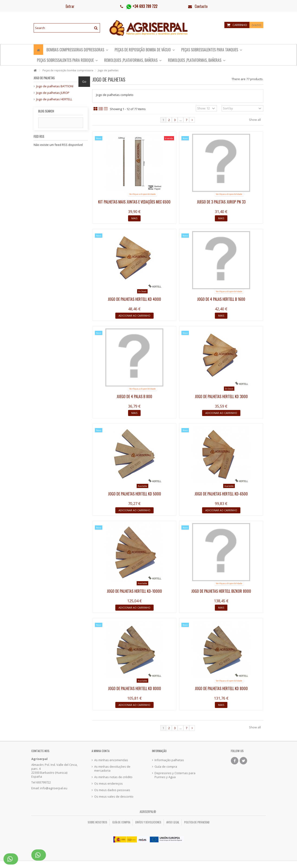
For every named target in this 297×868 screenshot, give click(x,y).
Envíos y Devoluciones (148, 822)
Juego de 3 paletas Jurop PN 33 (221, 202)
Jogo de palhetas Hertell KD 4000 (134, 299)
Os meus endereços (108, 784)
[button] (67, 60)
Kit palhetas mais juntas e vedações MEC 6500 (134, 202)
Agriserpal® (148, 812)
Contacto (201, 6)
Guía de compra (166, 767)
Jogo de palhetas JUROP (53, 93)
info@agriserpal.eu (54, 788)
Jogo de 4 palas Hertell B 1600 (221, 299)
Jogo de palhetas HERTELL (54, 99)
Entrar (70, 6)
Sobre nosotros (97, 822)
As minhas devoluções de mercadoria (112, 769)
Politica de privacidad (197, 822)
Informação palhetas (169, 760)
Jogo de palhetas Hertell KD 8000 (134, 688)
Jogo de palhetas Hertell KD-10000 (134, 591)
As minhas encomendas (111, 760)
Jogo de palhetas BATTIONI (55, 86)
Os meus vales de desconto (114, 797)
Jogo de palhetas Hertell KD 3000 (221, 396)
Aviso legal (173, 822)
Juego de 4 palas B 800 (134, 396)
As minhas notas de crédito (113, 777)
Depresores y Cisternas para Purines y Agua (175, 775)
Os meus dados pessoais (112, 790)
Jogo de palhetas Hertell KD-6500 (221, 494)
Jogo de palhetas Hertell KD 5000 (134, 494)
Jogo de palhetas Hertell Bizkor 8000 (221, 591)
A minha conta (101, 751)
